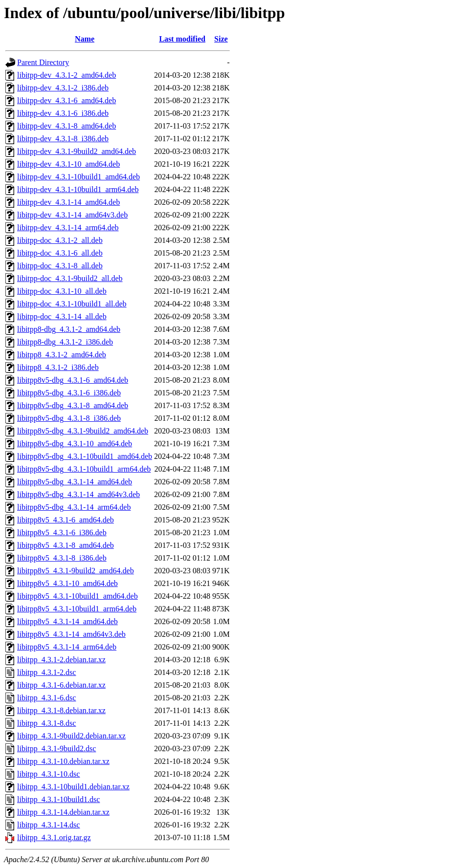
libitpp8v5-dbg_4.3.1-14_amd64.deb (75, 482)
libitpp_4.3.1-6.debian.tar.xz (61, 685)
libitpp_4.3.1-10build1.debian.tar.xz (73, 787)
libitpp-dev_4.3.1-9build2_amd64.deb (77, 151)
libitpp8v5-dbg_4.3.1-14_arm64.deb (74, 507)
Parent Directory (43, 62)
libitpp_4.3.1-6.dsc (46, 698)
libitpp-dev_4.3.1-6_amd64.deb (67, 100)
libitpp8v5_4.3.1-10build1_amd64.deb (78, 596)
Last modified (182, 39)
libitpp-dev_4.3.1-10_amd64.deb (68, 164)
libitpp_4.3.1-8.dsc (46, 723)
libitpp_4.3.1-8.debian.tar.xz (61, 710)
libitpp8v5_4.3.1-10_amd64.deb (67, 583)
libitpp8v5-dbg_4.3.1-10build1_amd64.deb (85, 456)
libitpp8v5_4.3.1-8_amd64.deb (66, 545)
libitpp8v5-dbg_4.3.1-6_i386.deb (69, 393)
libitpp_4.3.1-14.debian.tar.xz (63, 812)
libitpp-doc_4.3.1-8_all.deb (60, 266)
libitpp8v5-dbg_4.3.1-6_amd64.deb (73, 380)
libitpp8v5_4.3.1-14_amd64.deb (67, 621)
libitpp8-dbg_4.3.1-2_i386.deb (65, 342)
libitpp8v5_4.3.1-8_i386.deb (62, 558)
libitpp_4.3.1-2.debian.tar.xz (61, 660)
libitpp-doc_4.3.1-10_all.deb (62, 291)
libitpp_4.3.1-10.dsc (48, 774)
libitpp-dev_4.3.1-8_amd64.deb (67, 126)
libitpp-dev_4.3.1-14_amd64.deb (68, 202)
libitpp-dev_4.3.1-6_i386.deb (63, 113)
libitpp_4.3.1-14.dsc (48, 825)
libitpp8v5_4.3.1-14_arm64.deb (67, 647)
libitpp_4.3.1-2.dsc (46, 672)
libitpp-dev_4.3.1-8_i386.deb (63, 139)
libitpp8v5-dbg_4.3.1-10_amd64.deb (75, 444)
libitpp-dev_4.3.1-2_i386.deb (63, 88)
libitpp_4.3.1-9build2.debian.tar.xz (71, 736)
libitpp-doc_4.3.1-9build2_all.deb (70, 278)
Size (221, 39)
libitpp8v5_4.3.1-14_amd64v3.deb (71, 634)
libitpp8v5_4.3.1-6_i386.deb (62, 532)
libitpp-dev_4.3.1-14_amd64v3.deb (72, 215)
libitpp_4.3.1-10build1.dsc (58, 799)
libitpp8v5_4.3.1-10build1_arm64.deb (77, 609)
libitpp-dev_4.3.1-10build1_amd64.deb (79, 177)
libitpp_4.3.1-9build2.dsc (56, 749)
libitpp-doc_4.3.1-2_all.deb (60, 240)
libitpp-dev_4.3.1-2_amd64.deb (67, 75)
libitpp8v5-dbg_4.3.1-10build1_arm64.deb (84, 469)
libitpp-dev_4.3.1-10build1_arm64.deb (78, 189)
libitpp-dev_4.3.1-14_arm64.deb (68, 228)
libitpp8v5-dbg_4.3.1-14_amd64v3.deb (79, 494)
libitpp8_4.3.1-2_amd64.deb (62, 355)
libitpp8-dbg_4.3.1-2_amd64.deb (69, 329)
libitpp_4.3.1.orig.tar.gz (54, 837)
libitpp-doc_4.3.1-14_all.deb (62, 316)
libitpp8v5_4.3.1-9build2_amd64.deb (76, 571)
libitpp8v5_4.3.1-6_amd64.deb (66, 520)
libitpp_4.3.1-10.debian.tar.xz (63, 761)
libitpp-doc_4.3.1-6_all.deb (60, 253)
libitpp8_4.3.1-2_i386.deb (58, 367)
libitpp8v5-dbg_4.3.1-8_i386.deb (69, 418)
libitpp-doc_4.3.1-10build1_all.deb (72, 304)
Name (85, 39)
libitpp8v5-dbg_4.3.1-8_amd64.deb (73, 405)
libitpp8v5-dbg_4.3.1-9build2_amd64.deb (83, 431)
